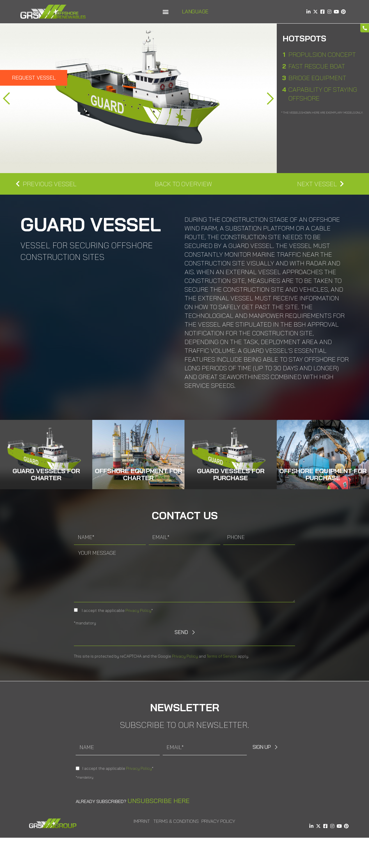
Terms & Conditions (176, 821)
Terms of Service (222, 656)
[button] (165, 12)
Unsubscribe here (158, 801)
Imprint (142, 821)
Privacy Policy (138, 610)
